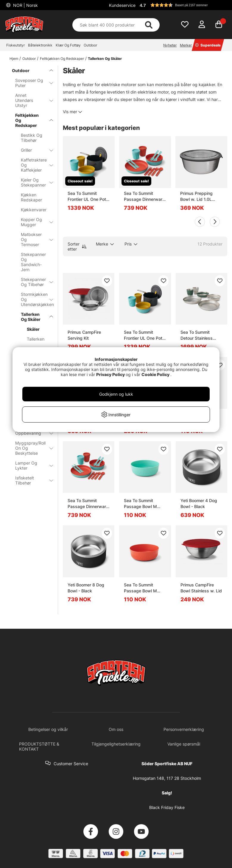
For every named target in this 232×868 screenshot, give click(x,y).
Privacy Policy (110, 374)
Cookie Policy (155, 374)
